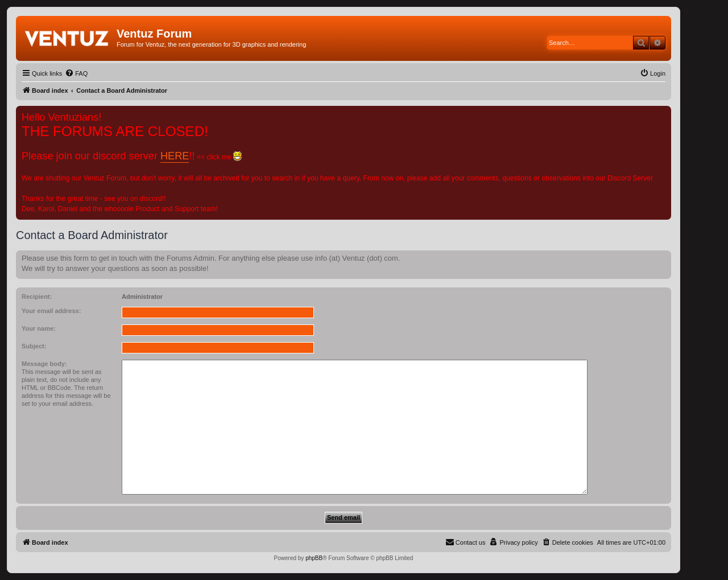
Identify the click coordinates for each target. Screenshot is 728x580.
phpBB (314, 558)
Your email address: (51, 311)
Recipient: (37, 297)
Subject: (34, 346)
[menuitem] (76, 73)
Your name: (39, 328)
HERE (175, 156)
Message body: (44, 364)
